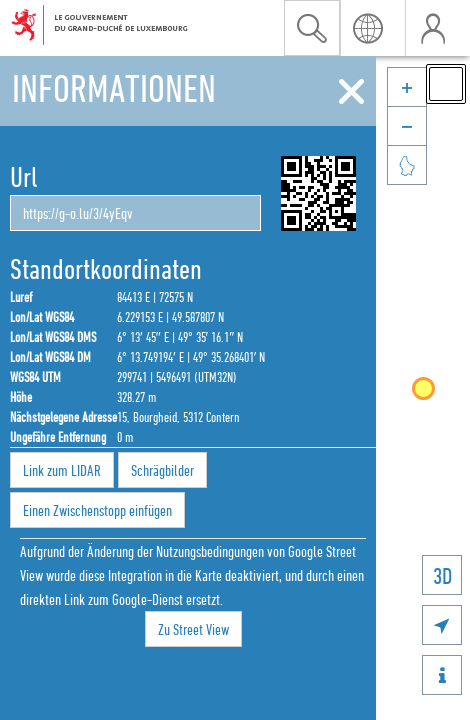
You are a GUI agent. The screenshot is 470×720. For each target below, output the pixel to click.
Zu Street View (193, 629)
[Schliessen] (351, 92)
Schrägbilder (162, 470)
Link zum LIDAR (62, 470)
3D (442, 575)
